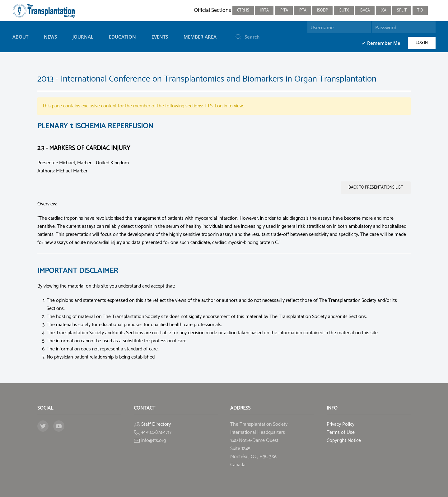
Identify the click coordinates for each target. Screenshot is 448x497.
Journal (83, 37)
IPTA (303, 10)
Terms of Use (341, 432)
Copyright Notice (344, 441)
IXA (383, 10)
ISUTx (344, 10)
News (50, 37)
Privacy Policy (341, 424)
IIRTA (264, 10)
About (20, 37)
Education (122, 37)
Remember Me (381, 43)
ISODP (322, 10)
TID (420, 10)
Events (160, 37)
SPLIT (402, 10)
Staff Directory (156, 424)
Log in (422, 43)
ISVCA (365, 10)
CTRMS (243, 10)
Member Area (200, 37)
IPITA (284, 10)
